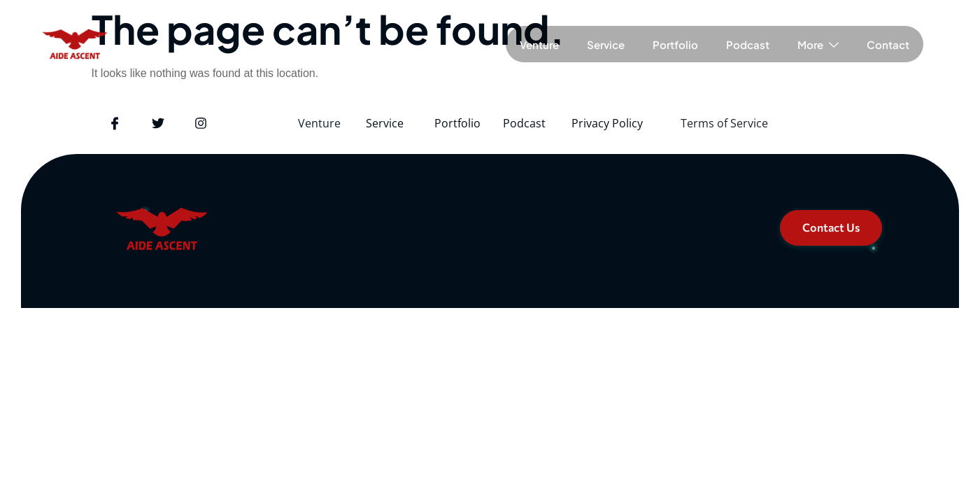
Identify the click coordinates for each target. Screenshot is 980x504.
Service (606, 44)
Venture (539, 44)
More (818, 44)
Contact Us (831, 227)
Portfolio (675, 44)
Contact (888, 44)
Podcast (748, 44)
